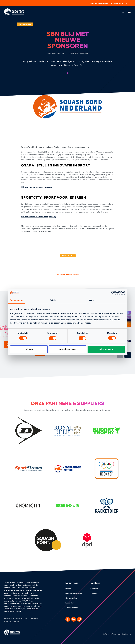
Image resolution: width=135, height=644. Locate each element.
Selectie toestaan (68, 349)
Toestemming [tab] (17, 300)
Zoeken (95, 593)
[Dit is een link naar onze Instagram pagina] (79, 619)
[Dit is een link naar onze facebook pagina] (68, 619)
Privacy (35, 619)
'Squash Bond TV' (120, 4)
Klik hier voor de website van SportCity (39, 217)
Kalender (71, 603)
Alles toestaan (106, 349)
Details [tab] (53, 300)
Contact (96, 589)
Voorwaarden (12, 622)
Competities (73, 598)
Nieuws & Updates (75, 593)
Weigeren (29, 349)
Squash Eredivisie (99, 3)
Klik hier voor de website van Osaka (37, 187)
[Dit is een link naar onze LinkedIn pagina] (74, 619)
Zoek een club (73, 608)
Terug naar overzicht (68, 274)
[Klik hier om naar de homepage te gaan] (14, 12)
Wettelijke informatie (16, 619)
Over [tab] (92, 300)
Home (70, 589)
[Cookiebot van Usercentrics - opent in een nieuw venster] (113, 293)
